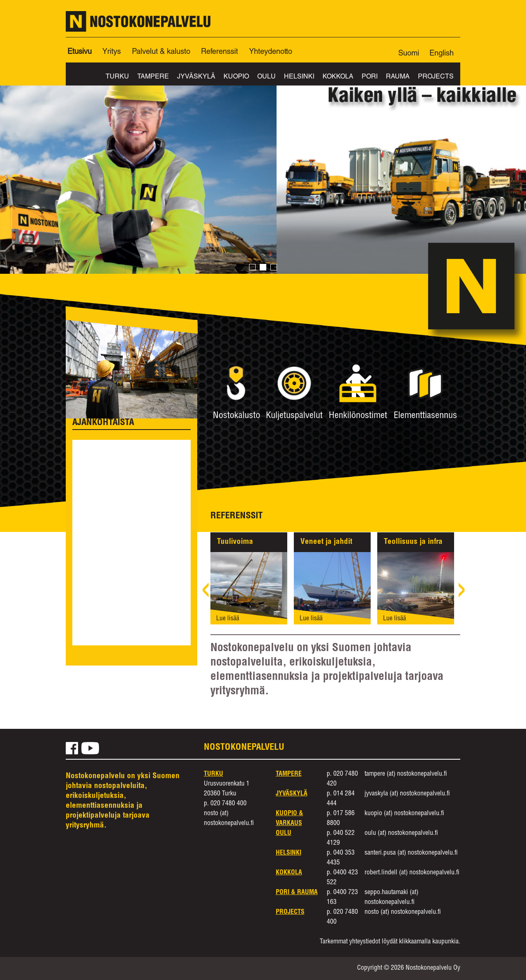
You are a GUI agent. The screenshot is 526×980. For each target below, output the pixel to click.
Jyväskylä (196, 77)
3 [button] (274, 268)
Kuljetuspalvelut (294, 416)
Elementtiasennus (425, 416)
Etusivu (80, 52)
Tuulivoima (235, 542)
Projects (436, 77)
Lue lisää (228, 619)
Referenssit (219, 52)
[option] (263, 165)
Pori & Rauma (297, 893)
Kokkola (338, 77)
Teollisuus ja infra (413, 542)
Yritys (112, 52)
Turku (117, 77)
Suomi (409, 54)
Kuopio (236, 77)
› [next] (462, 594)
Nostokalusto (236, 416)
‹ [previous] (206, 594)
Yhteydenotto (271, 52)
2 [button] (263, 268)
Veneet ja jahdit (326, 542)
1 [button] (252, 268)
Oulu (266, 77)
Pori (370, 77)
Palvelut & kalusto (161, 52)
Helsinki (299, 77)
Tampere (153, 77)
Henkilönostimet (358, 416)
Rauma (398, 77)
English (442, 54)
